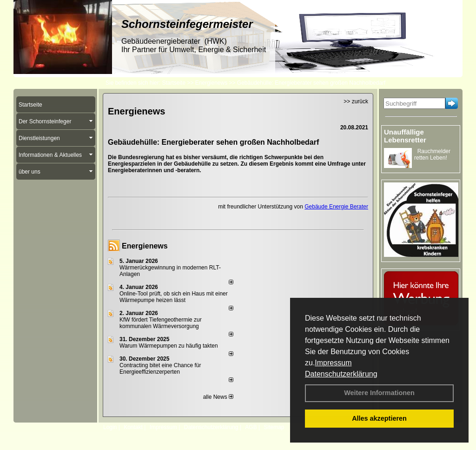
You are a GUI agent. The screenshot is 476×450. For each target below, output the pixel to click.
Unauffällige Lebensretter (405, 136)
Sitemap (274, 427)
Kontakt (133, 427)
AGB (251, 427)
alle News (218, 397)
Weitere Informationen (379, 393)
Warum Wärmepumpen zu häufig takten (169, 346)
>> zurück (356, 101)
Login (110, 427)
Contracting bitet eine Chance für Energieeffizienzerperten (160, 369)
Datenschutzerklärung (341, 374)
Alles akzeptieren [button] (379, 418)
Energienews (145, 246)
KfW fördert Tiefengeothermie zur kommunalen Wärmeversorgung (161, 323)
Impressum (333, 363)
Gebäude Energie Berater (336, 207)
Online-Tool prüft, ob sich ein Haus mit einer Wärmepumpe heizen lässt (174, 297)
